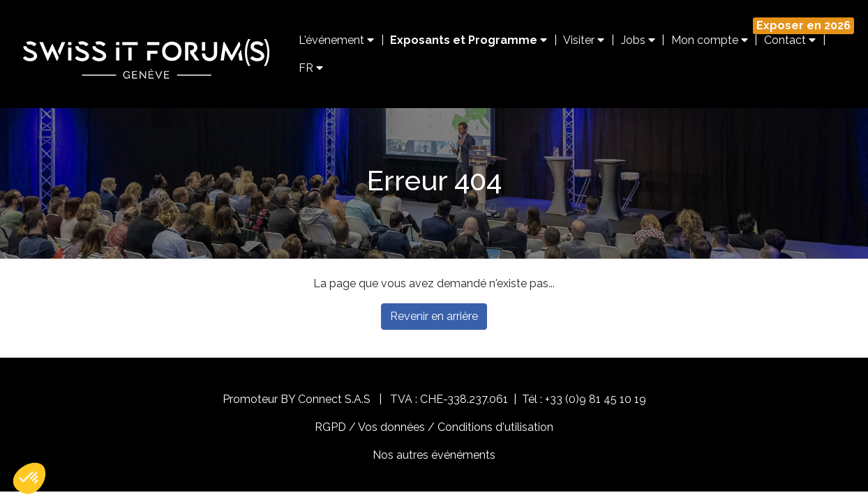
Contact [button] (790, 40)
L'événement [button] (336, 40)
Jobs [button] (638, 40)
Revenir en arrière (434, 316)
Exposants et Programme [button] (469, 40)
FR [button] (311, 68)
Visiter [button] (584, 40)
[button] (29, 478)
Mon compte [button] (710, 40)
